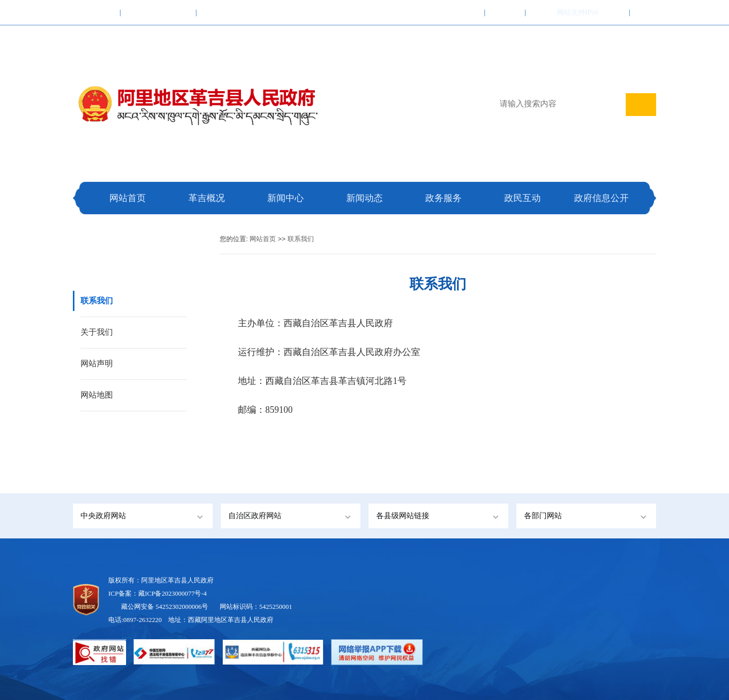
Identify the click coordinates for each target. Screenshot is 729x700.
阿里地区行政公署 (231, 12)
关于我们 (97, 332)
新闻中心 (286, 198)
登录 (617, 12)
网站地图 (97, 395)
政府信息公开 (601, 198)
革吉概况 (207, 198)
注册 (643, 12)
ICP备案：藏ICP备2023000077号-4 (157, 593)
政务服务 (443, 198)
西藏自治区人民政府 (158, 12)
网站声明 (97, 363)
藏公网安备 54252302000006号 (165, 607)
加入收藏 (465, 12)
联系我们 (505, 12)
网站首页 (128, 198)
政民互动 (522, 198)
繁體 (539, 12)
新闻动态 (364, 198)
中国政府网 (97, 12)
